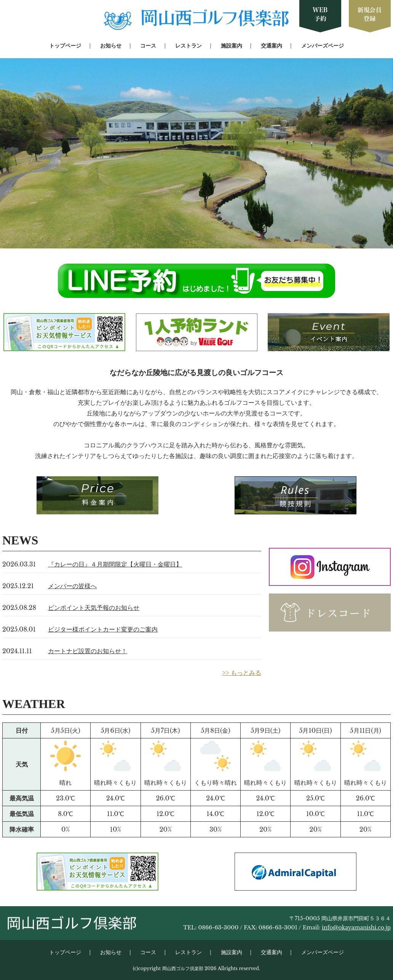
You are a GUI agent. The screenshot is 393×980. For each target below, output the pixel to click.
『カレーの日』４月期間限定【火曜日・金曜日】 (115, 564)
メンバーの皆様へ (72, 586)
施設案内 (232, 46)
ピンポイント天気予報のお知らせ (94, 608)
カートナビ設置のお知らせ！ (88, 651)
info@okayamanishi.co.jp (356, 928)
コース (148, 46)
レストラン (189, 46)
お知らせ (111, 46)
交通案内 (272, 46)
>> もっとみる (242, 673)
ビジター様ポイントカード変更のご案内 (103, 629)
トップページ (65, 46)
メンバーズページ (323, 46)
